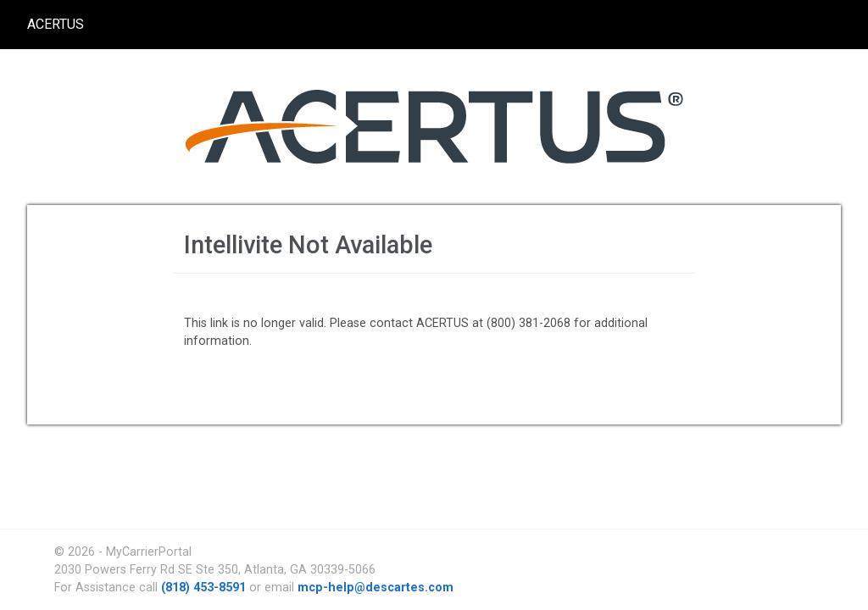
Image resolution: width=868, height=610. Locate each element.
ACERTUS (56, 24)
